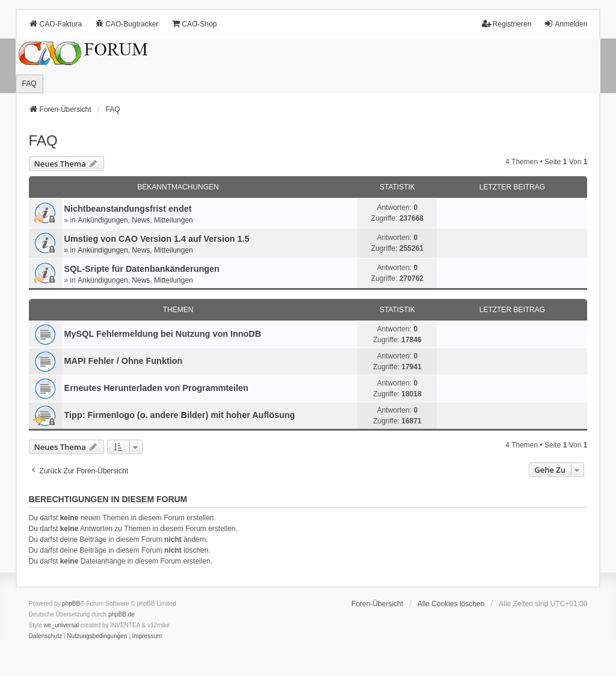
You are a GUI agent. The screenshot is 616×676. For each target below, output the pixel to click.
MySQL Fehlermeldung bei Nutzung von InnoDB (163, 334)
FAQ (43, 140)
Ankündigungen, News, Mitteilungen (135, 220)
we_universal (61, 625)
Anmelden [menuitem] (565, 24)
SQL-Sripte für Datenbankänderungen (142, 269)
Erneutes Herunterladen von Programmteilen (156, 388)
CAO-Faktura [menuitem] (56, 24)
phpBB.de (122, 614)
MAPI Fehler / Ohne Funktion (124, 361)
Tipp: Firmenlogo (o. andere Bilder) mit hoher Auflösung (180, 415)
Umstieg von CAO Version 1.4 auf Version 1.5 (157, 239)
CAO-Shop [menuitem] (194, 24)
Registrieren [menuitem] (507, 24)
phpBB (71, 604)
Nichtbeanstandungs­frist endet (128, 209)
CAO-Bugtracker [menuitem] (126, 24)
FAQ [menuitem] (29, 84)
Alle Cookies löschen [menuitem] (451, 604)
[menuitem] (46, 636)
